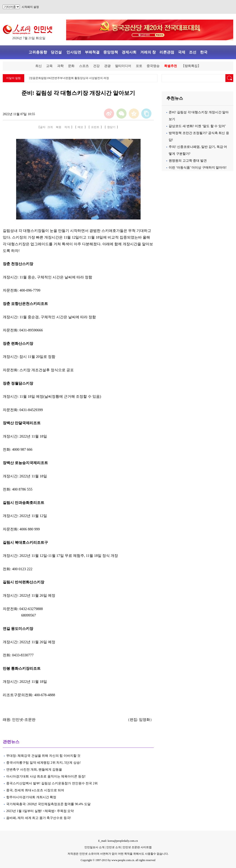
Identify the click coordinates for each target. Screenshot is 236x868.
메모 (80, 127)
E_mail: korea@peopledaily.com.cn (118, 841)
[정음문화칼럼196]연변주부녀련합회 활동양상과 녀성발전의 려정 (69, 78)
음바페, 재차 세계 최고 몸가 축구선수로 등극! (39, 818)
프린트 (95, 127)
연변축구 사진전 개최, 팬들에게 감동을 (34, 770)
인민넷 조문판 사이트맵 (137, 847)
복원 (59, 127)
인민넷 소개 (113, 847)
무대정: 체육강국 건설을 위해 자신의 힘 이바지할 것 (43, 756)
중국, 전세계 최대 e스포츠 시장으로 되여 (35, 790)
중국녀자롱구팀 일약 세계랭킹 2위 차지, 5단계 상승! (43, 763)
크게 (50, 127)
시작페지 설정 (30, 7)
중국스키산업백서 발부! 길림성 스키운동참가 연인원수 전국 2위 (52, 783)
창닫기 (111, 127)
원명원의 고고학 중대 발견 (188, 161)
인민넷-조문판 (24, 720)
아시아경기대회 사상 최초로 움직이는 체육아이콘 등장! (47, 776)
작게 (67, 127)
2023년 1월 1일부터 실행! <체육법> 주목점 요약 (41, 811)
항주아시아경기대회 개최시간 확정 (31, 797)
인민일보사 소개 (94, 847)
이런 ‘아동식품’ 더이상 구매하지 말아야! (198, 168)
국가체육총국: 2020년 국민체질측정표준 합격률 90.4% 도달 (48, 804)
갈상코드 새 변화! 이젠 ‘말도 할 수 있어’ (197, 126)
